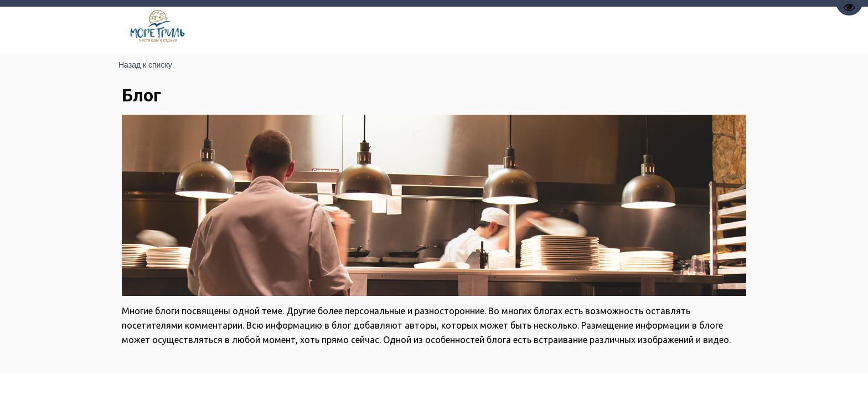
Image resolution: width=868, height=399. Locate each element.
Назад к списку (145, 65)
